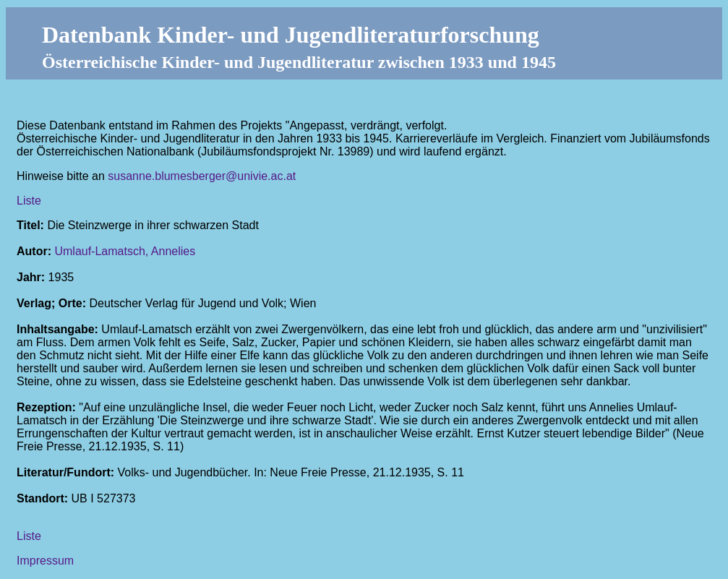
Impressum (45, 561)
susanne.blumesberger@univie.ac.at (202, 176)
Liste (29, 201)
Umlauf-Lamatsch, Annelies (125, 251)
